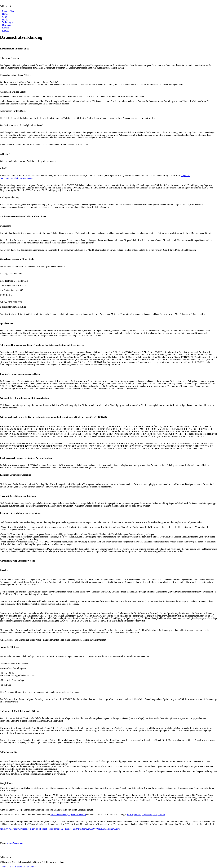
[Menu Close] (11, 11)
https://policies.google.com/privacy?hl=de (146, 814)
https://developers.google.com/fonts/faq (68, 814)
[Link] (5, 14)
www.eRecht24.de (15, 843)
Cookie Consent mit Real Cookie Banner (18, 867)
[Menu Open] (4, 11)
